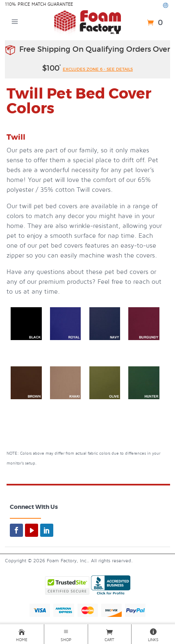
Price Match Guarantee (45, 4)
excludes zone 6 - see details (98, 69)
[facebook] (16, 530)
